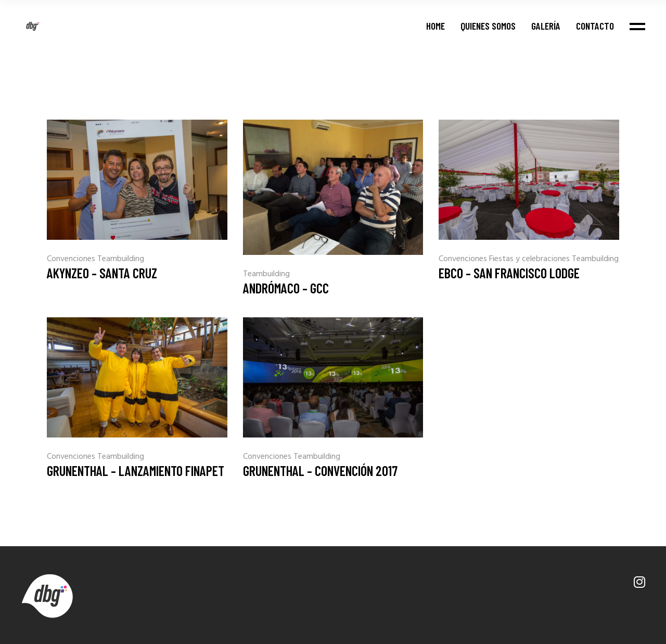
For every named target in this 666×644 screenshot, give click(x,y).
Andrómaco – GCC (286, 288)
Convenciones (72, 259)
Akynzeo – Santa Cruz (102, 273)
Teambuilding (121, 259)
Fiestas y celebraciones (530, 259)
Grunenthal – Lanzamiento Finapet (136, 471)
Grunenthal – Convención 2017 (320, 471)
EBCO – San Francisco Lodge (509, 273)
